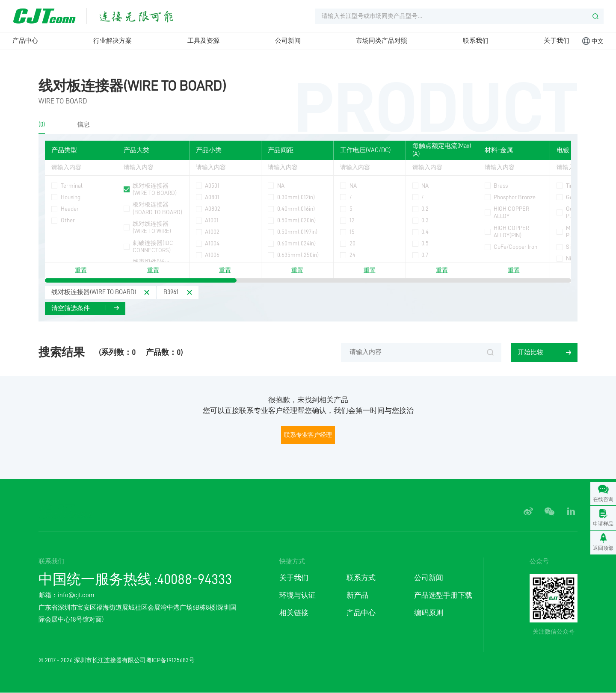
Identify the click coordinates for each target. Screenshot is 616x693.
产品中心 (25, 41)
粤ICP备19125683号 (170, 660)
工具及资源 (203, 41)
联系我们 (476, 41)
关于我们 (557, 41)
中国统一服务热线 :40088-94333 (135, 579)
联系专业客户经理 (308, 435)
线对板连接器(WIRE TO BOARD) (132, 86)
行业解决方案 (113, 41)
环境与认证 (298, 595)
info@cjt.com (76, 596)
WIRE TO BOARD (63, 101)
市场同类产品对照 (382, 41)
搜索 (490, 353)
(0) (42, 125)
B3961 (171, 292)
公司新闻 (288, 41)
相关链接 (294, 613)
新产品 (357, 595)
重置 (81, 270)
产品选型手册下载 (443, 595)
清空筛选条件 (71, 308)
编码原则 (429, 613)
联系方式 (361, 578)
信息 (83, 125)
